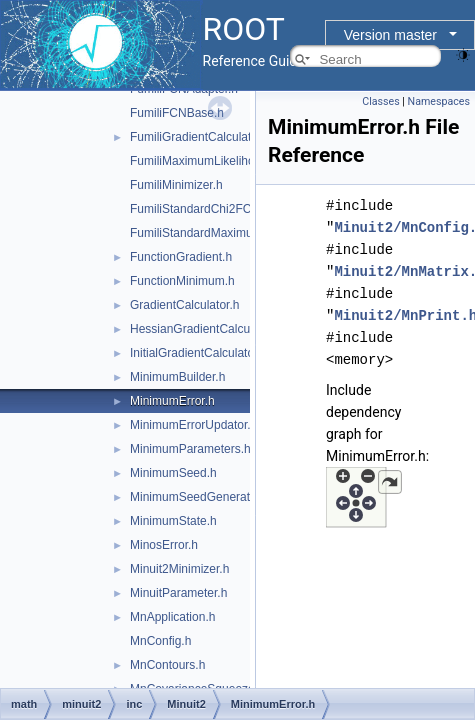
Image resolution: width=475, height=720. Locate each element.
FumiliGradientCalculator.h (200, 137)
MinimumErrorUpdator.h (193, 425)
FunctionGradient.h (181, 257)
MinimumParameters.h (190, 449)
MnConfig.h (160, 641)
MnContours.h (167, 665)
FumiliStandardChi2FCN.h (200, 209)
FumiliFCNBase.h (177, 113)
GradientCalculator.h (184, 305)
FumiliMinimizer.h (176, 185)
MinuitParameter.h (178, 593)
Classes (380, 101)
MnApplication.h (172, 617)
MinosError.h (164, 545)
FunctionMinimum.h (182, 281)
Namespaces (439, 101)
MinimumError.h (172, 401)
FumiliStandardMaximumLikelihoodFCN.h (240, 233)
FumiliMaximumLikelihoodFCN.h (216, 161)
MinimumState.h (173, 521)
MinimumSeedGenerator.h (200, 497)
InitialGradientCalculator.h (198, 353)
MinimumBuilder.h (177, 377)
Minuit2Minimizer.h (179, 569)
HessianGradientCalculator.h (206, 329)
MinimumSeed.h (173, 473)
